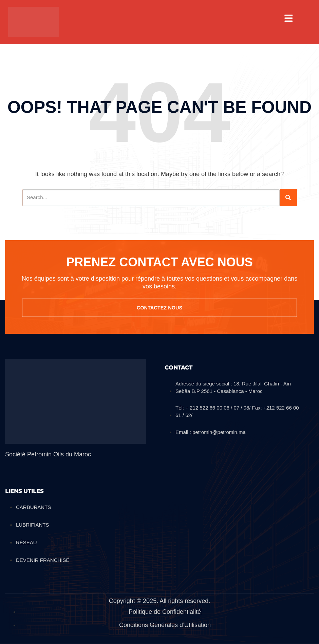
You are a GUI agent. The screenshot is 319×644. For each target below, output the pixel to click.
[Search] (288, 198)
